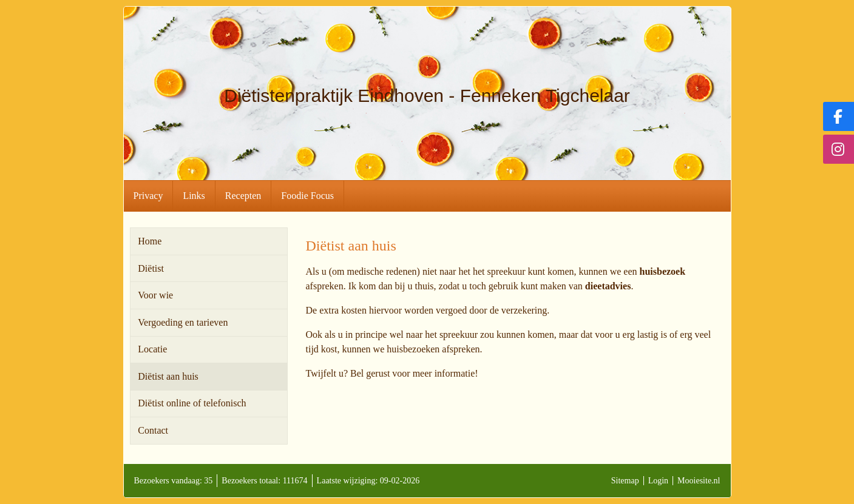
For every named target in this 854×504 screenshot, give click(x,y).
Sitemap (625, 481)
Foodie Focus (307, 196)
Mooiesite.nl (699, 481)
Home (150, 241)
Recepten (243, 196)
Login (658, 481)
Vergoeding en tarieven (183, 322)
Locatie (152, 349)
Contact (153, 430)
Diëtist (151, 268)
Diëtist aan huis (168, 376)
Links (194, 196)
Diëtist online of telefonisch (192, 403)
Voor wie (155, 295)
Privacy (148, 196)
